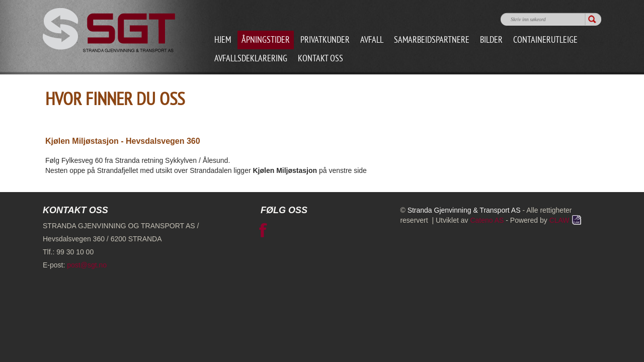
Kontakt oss (320, 59)
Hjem (223, 40)
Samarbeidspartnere (432, 40)
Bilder (491, 40)
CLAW (566, 220)
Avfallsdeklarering (251, 59)
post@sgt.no (87, 265)
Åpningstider (266, 40)
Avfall (372, 40)
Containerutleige (545, 40)
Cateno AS (487, 220)
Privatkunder (325, 40)
